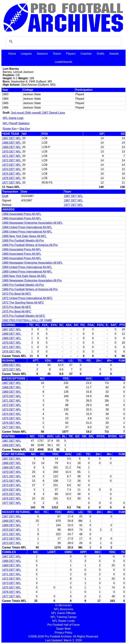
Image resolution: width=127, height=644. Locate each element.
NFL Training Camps (63, 617)
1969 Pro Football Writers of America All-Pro (30, 289)
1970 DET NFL (12, 152)
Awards (114, 54)
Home (12, 54)
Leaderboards (63, 62)
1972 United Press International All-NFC (27, 298)
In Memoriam (63, 605)
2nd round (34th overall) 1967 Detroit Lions (38, 113)
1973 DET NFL (12, 165)
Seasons (42, 54)
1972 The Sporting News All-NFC (23, 303)
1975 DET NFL (12, 174)
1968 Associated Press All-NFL (22, 214)
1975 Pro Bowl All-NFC (17, 311)
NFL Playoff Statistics (16, 123)
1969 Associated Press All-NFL (22, 249)
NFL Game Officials (63, 613)
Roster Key (10, 129)
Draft (5, 196)
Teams (57, 54)
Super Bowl (64, 629)
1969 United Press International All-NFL (27, 267)
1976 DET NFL (12, 178)
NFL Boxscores (63, 609)
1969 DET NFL (12, 147)
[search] (63, 41)
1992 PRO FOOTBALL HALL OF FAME (27, 320)
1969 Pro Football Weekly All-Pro (23, 285)
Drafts (101, 54)
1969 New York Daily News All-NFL (24, 276)
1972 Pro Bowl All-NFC (17, 294)
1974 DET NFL (12, 169)
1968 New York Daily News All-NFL (24, 236)
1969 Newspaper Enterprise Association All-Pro (32, 280)
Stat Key (25, 129)
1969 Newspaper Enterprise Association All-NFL (32, 263)
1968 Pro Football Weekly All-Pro (23, 241)
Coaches (86, 54)
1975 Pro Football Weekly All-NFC (24, 316)
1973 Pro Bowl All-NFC (17, 307)
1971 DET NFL (12, 156)
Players (71, 54)
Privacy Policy (64, 633)
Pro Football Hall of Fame (63, 625)
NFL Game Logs (13, 118)
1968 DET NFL (12, 143)
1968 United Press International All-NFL (27, 227)
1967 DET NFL (12, 138)
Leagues (26, 54)
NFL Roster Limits (63, 621)
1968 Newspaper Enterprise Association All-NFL (32, 223)
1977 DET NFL (12, 183)
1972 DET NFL (12, 160)
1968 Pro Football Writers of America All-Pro (30, 245)
